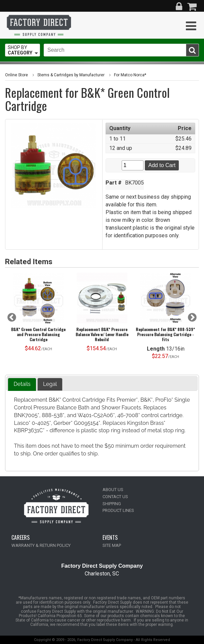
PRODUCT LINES (118, 510)
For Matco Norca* (130, 75)
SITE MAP (112, 545)
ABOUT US (113, 490)
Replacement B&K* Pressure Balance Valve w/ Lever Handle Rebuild (102, 334)
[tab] (22, 384)
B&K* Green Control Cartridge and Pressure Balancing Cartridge (38, 334)
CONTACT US (115, 497)
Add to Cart (162, 165)
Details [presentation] (22, 384)
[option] (38, 314)
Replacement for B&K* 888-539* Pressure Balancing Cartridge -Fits (165, 334)
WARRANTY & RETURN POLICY (41, 545)
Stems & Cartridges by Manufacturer (71, 75)
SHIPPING (112, 504)
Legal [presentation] (50, 384)
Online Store (16, 75)
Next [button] (192, 318)
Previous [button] (12, 318)
